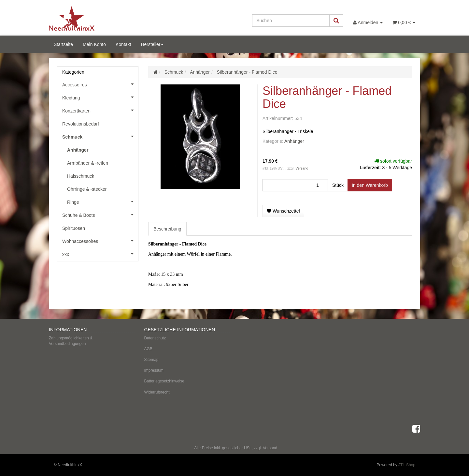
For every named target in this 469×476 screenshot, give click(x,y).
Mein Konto (94, 44)
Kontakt (123, 44)
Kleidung (100, 97)
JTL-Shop (407, 465)
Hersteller (152, 44)
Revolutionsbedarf (81, 124)
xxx (100, 254)
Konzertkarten (100, 110)
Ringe (103, 201)
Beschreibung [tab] (167, 229)
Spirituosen (74, 228)
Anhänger (294, 141)
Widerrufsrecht (157, 392)
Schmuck (100, 136)
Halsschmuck (81, 176)
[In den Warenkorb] (370, 185)
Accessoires (100, 84)
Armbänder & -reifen (88, 163)
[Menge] (295, 185)
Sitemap (151, 360)
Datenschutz (155, 338)
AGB (148, 349)
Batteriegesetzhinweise (164, 381)
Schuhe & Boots (100, 215)
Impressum (154, 370)
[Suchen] (291, 21)
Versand (302, 168)
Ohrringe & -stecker (87, 189)
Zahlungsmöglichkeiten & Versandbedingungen (71, 341)
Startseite (63, 44)
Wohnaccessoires (100, 241)
